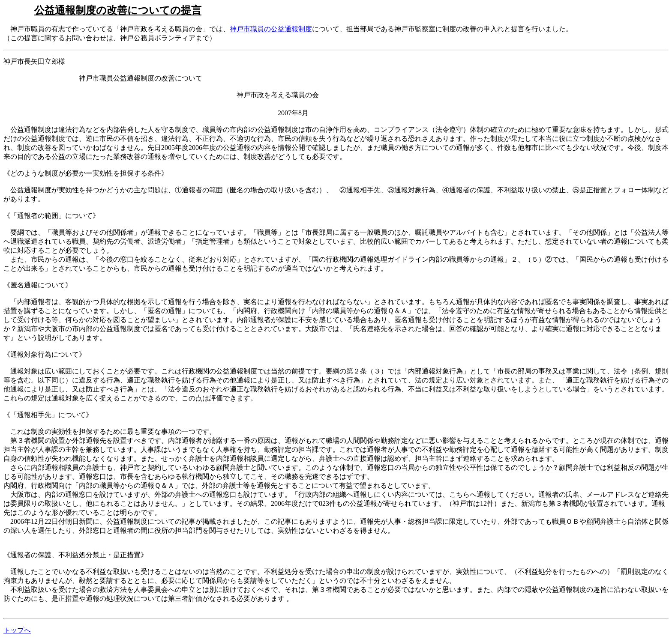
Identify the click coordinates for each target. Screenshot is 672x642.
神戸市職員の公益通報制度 (271, 29)
